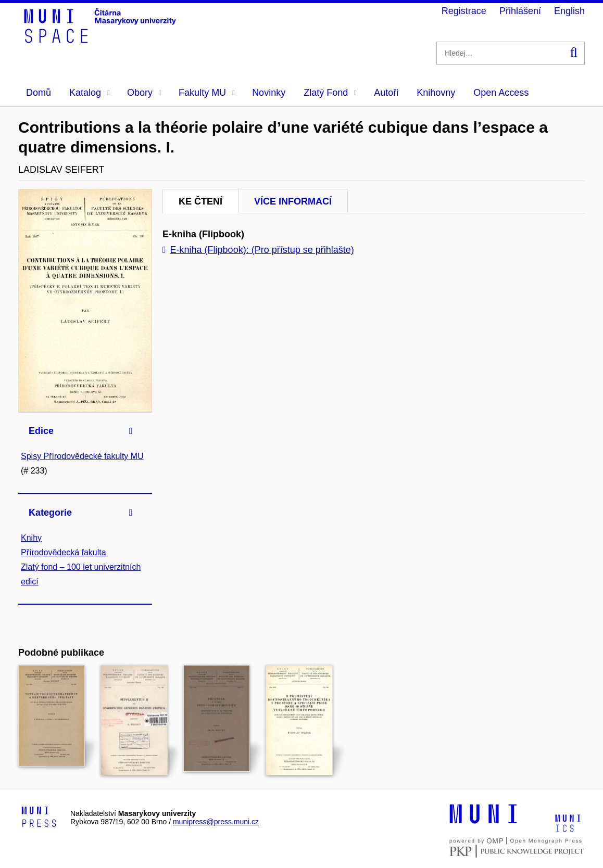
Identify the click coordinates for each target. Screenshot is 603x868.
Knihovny (436, 93)
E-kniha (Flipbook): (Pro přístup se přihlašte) (258, 250)
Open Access (501, 93)
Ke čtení (200, 201)
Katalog (90, 93)
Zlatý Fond (330, 93)
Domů (39, 93)
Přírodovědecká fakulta (64, 552)
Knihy (31, 538)
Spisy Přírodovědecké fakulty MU (82, 456)
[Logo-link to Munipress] (39, 818)
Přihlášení (520, 11)
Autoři (386, 93)
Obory (144, 93)
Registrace (464, 11)
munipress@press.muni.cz (216, 822)
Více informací (293, 201)
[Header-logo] (102, 40)
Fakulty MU (207, 93)
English (569, 11)
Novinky (269, 93)
